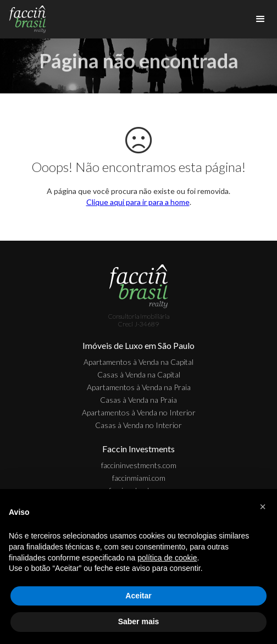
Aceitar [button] (138, 596)
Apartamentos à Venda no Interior (139, 412)
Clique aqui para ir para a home (138, 202)
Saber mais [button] (139, 621)
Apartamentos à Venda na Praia (139, 387)
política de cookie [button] (167, 558)
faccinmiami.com (139, 478)
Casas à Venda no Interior (138, 425)
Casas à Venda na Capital (139, 374)
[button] (263, 507)
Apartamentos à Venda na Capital (138, 362)
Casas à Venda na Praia (138, 400)
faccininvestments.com (139, 465)
